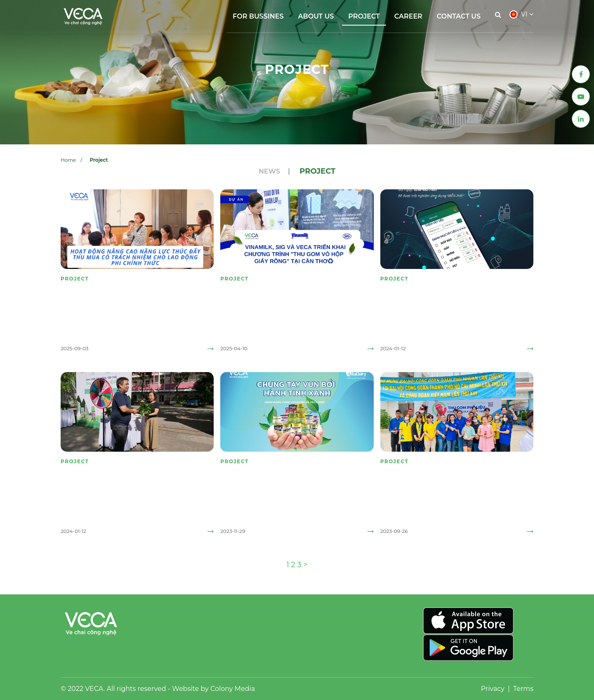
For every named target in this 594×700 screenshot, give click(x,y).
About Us (316, 16)
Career (408, 16)
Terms (523, 689)
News (269, 171)
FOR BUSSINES (258, 16)
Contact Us (459, 16)
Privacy (493, 689)
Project (364, 16)
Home (68, 160)
